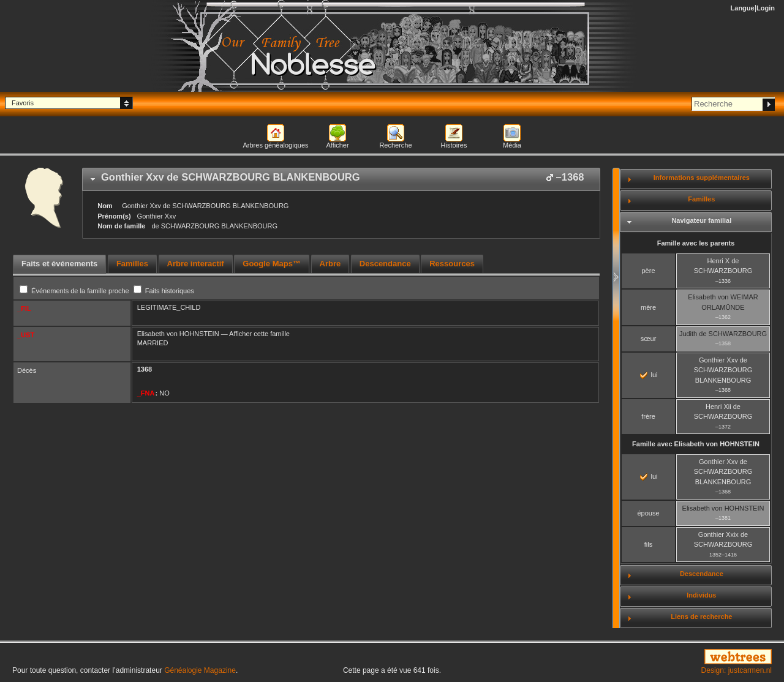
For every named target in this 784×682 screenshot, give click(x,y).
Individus (701, 595)
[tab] (341, 179)
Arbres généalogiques (275, 145)
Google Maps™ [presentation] (272, 264)
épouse (648, 513)
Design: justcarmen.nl (737, 670)
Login (766, 8)
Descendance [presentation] (385, 264)
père (648, 271)
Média (512, 145)
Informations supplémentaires (702, 178)
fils (648, 544)
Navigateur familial (701, 220)
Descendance (702, 574)
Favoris (23, 103)
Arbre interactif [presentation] (196, 264)
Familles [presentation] (132, 264)
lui (649, 375)
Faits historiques (164, 291)
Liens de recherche (701, 616)
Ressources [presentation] (452, 264)
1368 (145, 369)
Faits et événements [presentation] (59, 264)
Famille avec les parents (696, 243)
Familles (701, 199)
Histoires (454, 145)
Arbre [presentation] (330, 264)
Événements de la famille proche (75, 291)
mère (648, 307)
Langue (743, 8)
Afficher (337, 145)
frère (648, 416)
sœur (649, 339)
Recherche (395, 145)
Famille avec (696, 444)
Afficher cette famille (259, 334)
